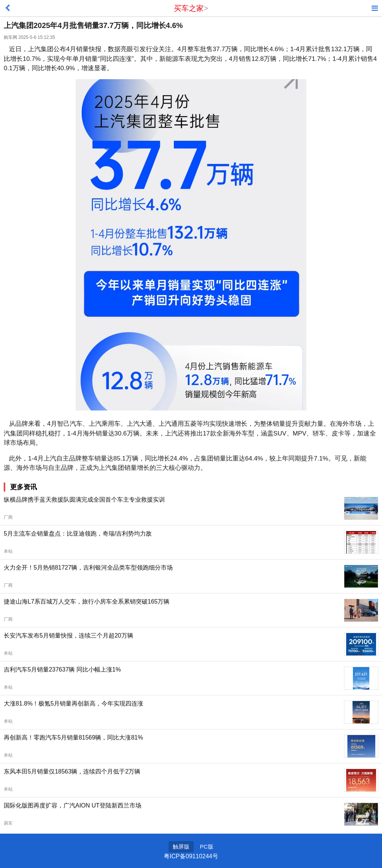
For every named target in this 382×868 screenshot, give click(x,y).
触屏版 (181, 847)
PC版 (207, 847)
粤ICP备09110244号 (191, 856)
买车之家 (189, 8)
